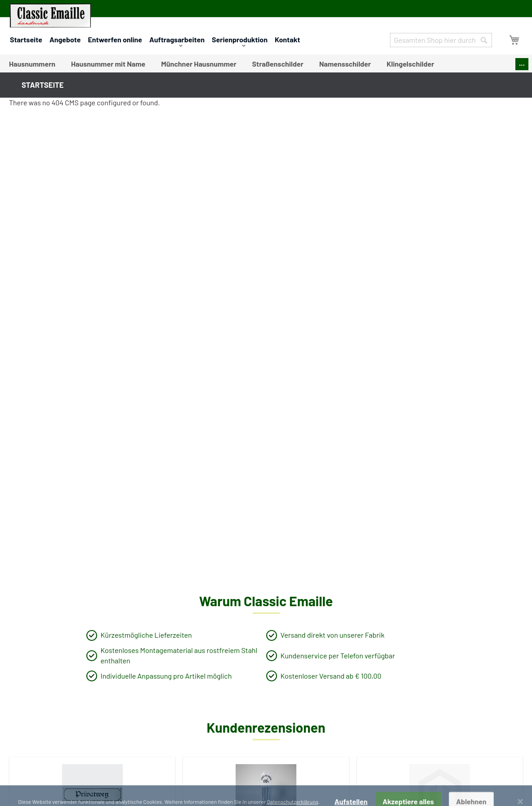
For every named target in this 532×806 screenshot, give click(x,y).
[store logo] (50, 16)
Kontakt (287, 39)
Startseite (26, 39)
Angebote (65, 39)
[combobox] (441, 40)
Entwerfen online (115, 39)
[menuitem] (32, 64)
